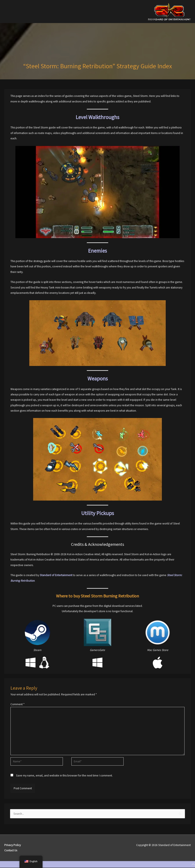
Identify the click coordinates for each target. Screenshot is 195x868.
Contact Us (11, 850)
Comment (18, 704)
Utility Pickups (98, 513)
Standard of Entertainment (56, 575)
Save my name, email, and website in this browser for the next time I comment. (64, 776)
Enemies (97, 251)
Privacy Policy (13, 845)
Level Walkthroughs (97, 117)
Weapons (98, 379)
